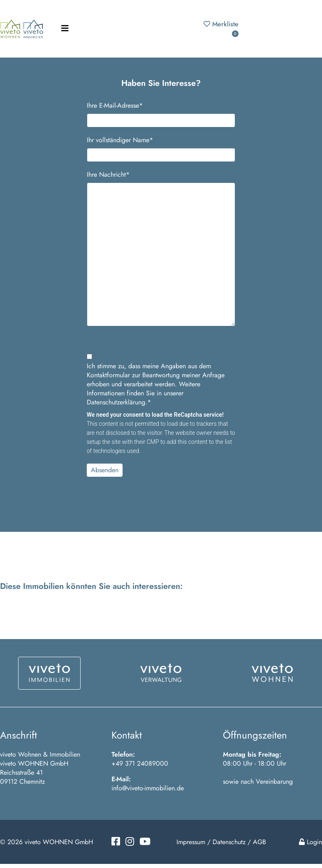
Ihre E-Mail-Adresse (115, 106)
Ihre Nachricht (108, 175)
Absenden (105, 470)
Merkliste (221, 28)
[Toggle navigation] (65, 29)
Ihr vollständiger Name (120, 140)
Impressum (191, 842)
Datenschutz (229, 842)
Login (310, 842)
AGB (259, 842)
